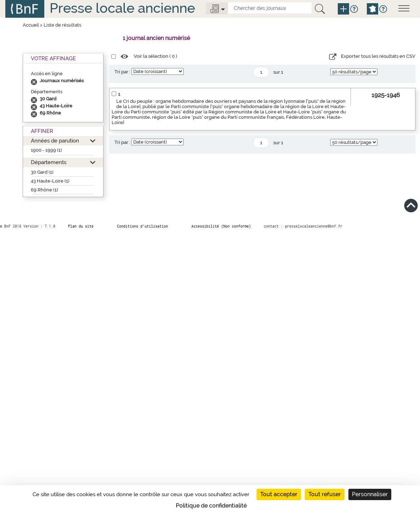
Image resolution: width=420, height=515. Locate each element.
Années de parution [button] (55, 141)
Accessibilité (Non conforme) (221, 226)
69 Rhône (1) (44, 190)
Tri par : (122, 72)
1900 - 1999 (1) (46, 150)
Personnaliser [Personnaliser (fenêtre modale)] (370, 494)
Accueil (31, 25)
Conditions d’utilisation (142, 226)
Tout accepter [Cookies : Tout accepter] (279, 494)
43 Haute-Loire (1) (50, 181)
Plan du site (81, 226)
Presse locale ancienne (122, 8)
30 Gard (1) (42, 172)
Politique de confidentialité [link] (211, 506)
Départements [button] (49, 162)
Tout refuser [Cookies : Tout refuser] (325, 494)
